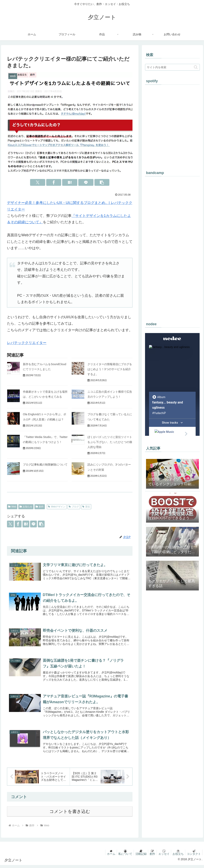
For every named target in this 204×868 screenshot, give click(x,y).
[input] (172, 67)
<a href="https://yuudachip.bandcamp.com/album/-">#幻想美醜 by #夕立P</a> (172, 247)
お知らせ (26, 507)
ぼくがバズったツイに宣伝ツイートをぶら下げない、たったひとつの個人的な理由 (110, 442)
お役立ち (177, 857)
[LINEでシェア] (86, 182)
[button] (102, 182)
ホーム (104, 857)
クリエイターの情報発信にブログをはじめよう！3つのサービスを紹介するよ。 (110, 369)
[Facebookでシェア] (54, 182)
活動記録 (136, 857)
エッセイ (161, 857)
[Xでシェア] (38, 182)
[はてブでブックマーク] (70, 182)
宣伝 (86, 507)
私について (119, 857)
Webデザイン (57, 507)
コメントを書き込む (70, 814)
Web (12, 507)
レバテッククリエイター (27, 343)
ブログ (74, 507)
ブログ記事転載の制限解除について (45, 465)
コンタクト (193, 857)
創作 (40, 507)
